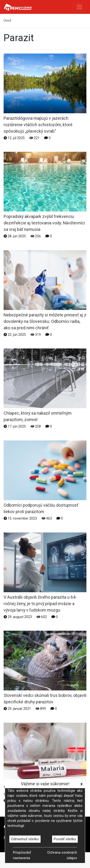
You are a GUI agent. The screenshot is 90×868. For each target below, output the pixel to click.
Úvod (7, 20)
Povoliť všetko (65, 839)
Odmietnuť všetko (25, 839)
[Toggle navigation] (79, 7)
